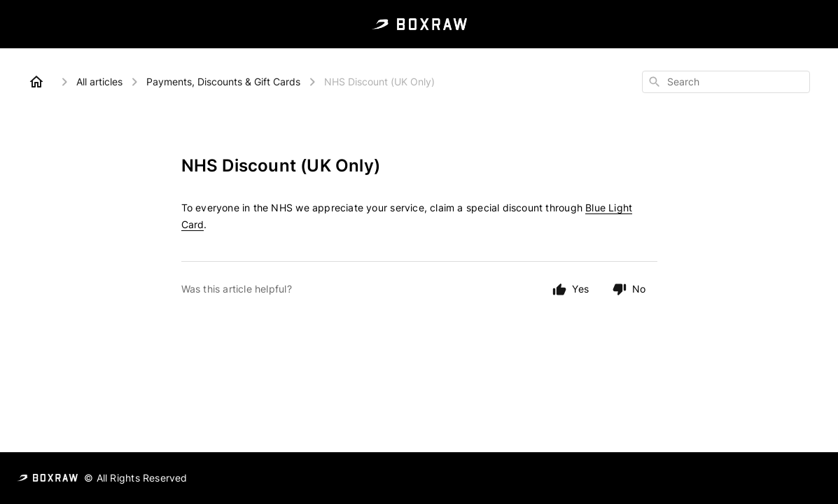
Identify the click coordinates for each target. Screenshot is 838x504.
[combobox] (726, 82)
